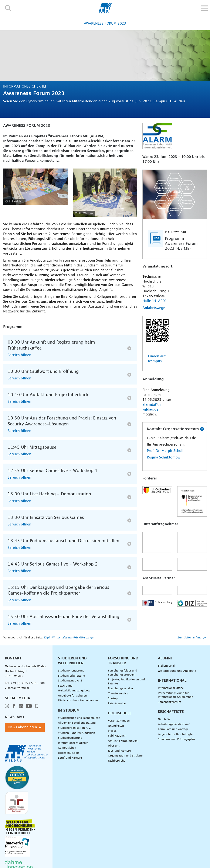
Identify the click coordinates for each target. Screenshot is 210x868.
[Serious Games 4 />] (105, 193)
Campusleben (67, 748)
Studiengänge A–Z (70, 681)
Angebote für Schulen (72, 696)
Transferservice (118, 694)
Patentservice (117, 704)
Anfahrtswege (154, 308)
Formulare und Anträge (173, 729)
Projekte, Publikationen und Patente (126, 682)
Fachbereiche (117, 761)
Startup (113, 699)
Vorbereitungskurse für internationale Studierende (175, 695)
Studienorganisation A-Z (74, 728)
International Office (171, 688)
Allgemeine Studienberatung (77, 723)
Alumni (165, 658)
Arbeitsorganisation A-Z (174, 724)
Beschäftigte (171, 712)
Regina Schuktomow (164, 458)
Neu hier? (164, 719)
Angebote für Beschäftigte (175, 734)
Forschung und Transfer (123, 661)
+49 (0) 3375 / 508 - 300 (28, 683)
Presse (112, 731)
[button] (8, 8)
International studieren (73, 743)
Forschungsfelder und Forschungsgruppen (123, 673)
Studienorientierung (71, 671)
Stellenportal (166, 666)
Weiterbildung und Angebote (177, 671)
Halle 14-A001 (155, 301)
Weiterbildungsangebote (74, 691)
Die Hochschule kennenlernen (78, 701)
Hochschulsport (69, 753)
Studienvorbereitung (72, 676)
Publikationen (117, 736)
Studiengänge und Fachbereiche (79, 718)
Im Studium (69, 711)
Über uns (114, 746)
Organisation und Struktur (125, 756)
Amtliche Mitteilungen (123, 741)
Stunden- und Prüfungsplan (77, 733)
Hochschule (120, 713)
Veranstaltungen (119, 721)
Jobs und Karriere (119, 751)
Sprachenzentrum (170, 702)
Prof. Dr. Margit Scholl (165, 451)
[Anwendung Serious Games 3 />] (35, 187)
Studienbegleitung (70, 738)
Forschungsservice (120, 689)
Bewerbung (65, 686)
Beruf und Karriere (70, 758)
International (172, 681)
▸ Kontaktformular (17, 688)
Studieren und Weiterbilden (72, 661)
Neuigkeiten (116, 726)
